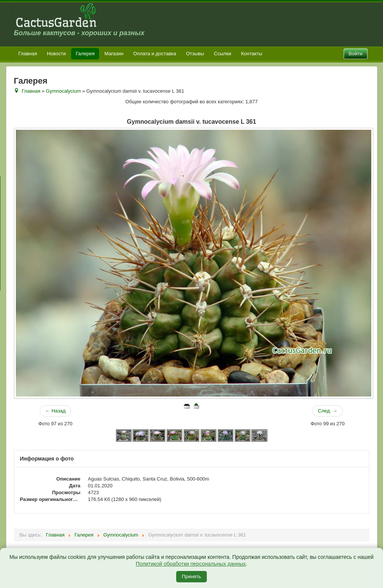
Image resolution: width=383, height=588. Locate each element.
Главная (28, 54)
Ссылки (223, 54)
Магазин (114, 54)
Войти (355, 54)
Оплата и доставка (155, 54)
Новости (56, 54)
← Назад (56, 411)
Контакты (251, 54)
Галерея (85, 54)
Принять (191, 576)
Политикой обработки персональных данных (191, 564)
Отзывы (195, 54)
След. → (328, 411)
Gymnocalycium (63, 91)
